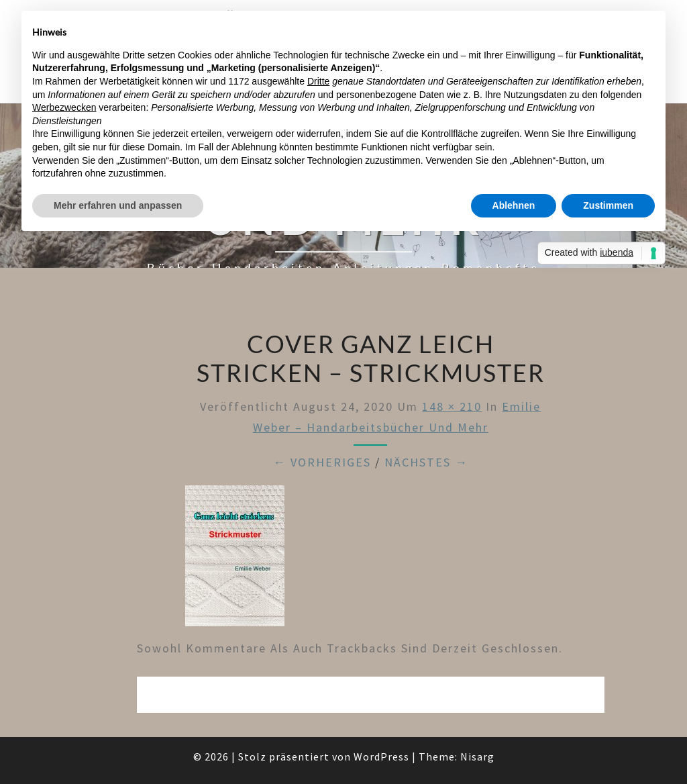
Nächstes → (426, 462)
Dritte (318, 81)
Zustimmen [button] (608, 205)
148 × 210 (452, 406)
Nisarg (477, 756)
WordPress (381, 756)
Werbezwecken (64, 107)
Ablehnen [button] (514, 205)
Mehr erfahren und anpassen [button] (118, 205)
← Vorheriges (322, 462)
